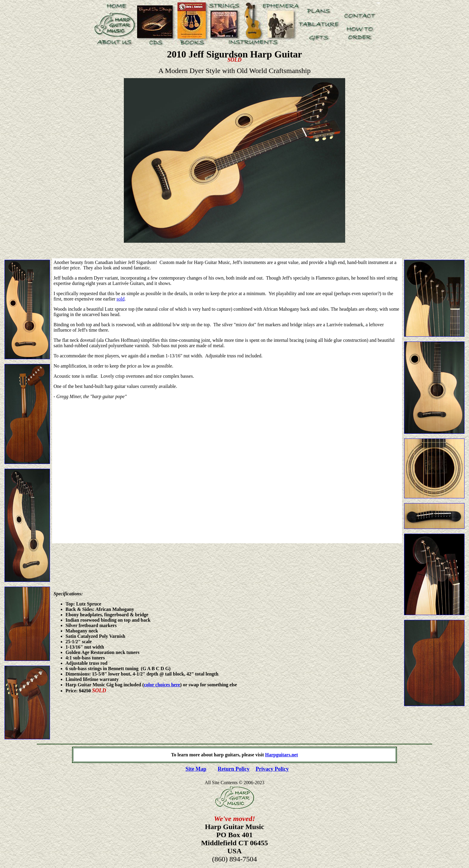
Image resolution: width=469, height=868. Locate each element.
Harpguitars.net (281, 755)
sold (121, 299)
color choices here (162, 685)
